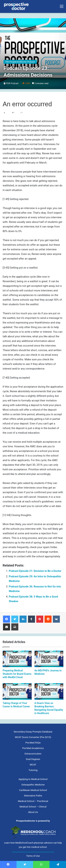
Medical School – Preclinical (33, 801)
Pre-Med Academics (33, 748)
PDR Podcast (12, 83)
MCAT (33, 765)
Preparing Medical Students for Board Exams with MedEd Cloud (17, 674)
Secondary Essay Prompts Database (33, 732)
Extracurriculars (33, 754)
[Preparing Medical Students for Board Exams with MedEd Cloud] (17, 659)
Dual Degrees (33, 759)
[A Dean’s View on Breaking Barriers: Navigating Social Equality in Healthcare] (49, 691)
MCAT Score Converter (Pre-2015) (33, 737)
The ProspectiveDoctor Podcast (20, 62)
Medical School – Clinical (33, 807)
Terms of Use (33, 856)
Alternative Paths (33, 796)
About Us (33, 812)
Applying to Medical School (33, 779)
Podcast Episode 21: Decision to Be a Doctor (35, 571)
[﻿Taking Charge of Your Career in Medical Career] (17, 691)
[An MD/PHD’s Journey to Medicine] (49, 659)
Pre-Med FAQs (33, 743)
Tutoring (33, 770)
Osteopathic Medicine (33, 785)
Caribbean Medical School (33, 790)
